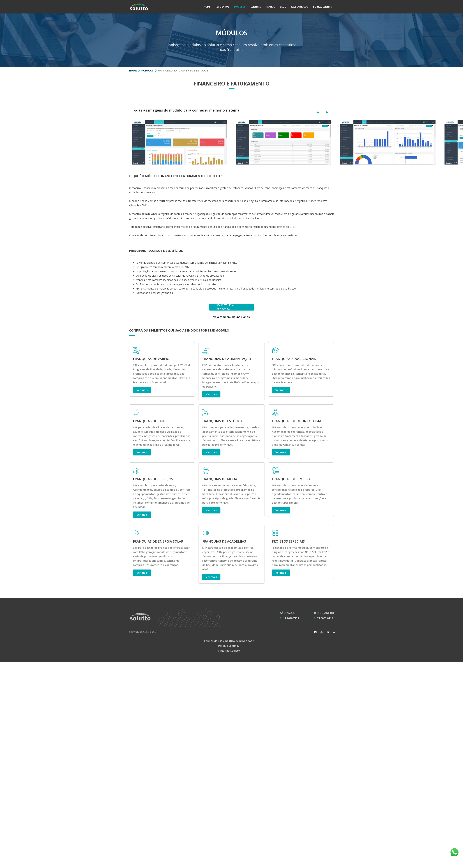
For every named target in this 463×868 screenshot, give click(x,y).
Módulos (240, 7)
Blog (283, 7)
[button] (318, 112)
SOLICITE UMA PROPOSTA (225, 307)
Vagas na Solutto (229, 651)
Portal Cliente (322, 7)
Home (207, 7)
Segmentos (222, 7)
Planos (270, 7)
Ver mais (142, 390)
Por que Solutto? (229, 646)
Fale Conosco (300, 7)
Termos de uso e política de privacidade (229, 641)
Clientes (256, 7)
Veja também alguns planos (231, 317)
